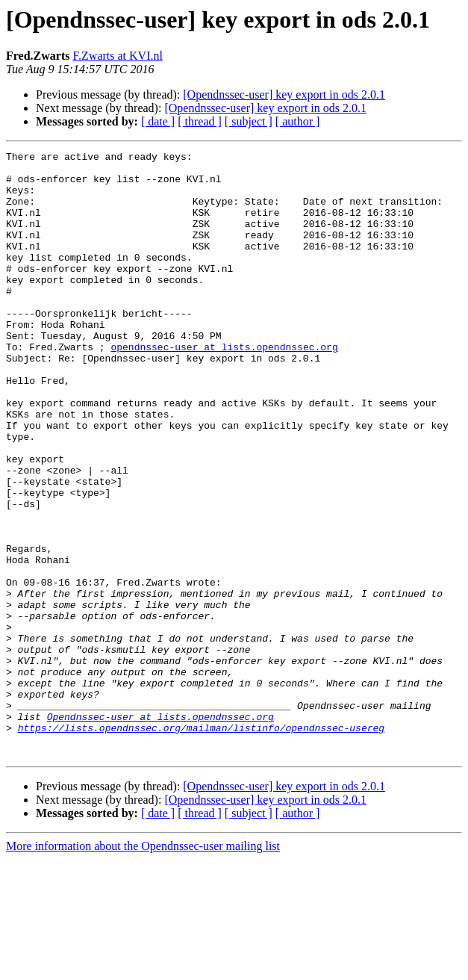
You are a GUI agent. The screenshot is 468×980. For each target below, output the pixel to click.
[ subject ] (249, 121)
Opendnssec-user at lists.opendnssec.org (160, 831)
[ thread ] (200, 121)
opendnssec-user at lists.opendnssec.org (224, 387)
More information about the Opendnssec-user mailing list (143, 967)
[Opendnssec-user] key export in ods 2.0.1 (284, 94)
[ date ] (158, 121)
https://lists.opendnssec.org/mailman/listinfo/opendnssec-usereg (201, 844)
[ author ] (298, 121)
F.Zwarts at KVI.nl (117, 56)
